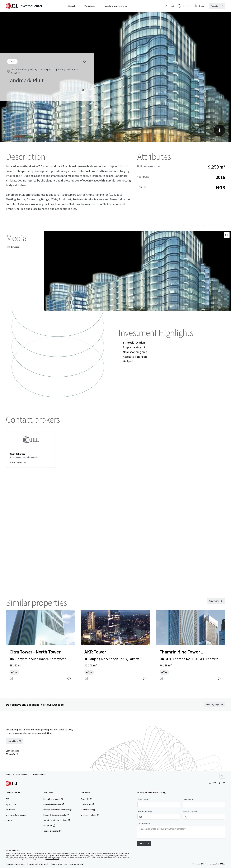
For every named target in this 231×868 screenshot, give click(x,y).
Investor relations (90, 815)
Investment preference (16, 815)
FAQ (8, 799)
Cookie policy (76, 864)
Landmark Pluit (40, 775)
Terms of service (59, 864)
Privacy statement (15, 864)
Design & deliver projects (56, 815)
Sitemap (10, 820)
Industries (49, 826)
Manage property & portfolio (58, 810)
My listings (11, 810)
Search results (22, 775)
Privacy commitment (38, 864)
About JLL (87, 799)
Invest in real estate (54, 804)
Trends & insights (53, 831)
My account (11, 804)
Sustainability (88, 810)
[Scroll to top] (222, 776)
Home (8, 775)
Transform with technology (57, 820)
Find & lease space (53, 799)
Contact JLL (87, 804)
